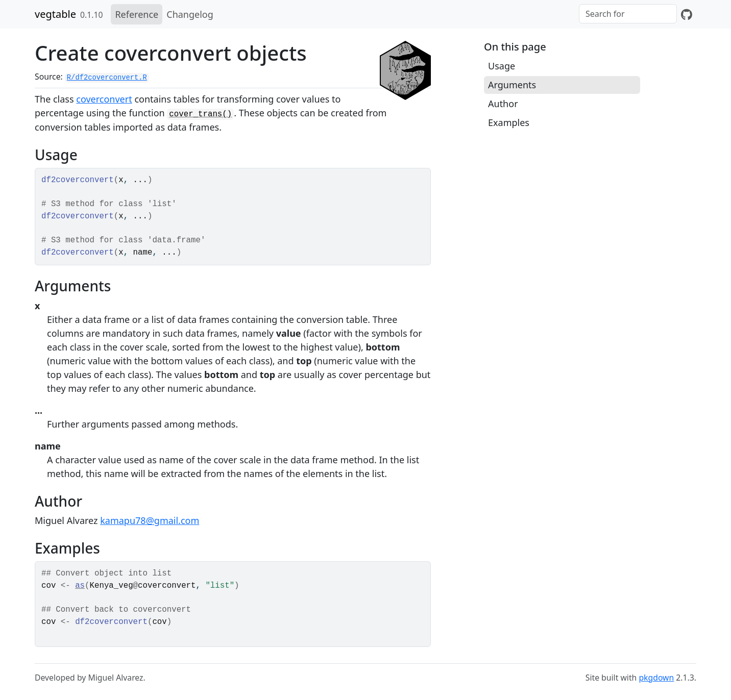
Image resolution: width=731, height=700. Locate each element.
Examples (509, 122)
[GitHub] (687, 14)
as (80, 586)
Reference (137, 14)
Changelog (190, 14)
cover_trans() (200, 114)
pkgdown (656, 678)
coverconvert (104, 99)
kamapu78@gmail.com (150, 520)
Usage (502, 66)
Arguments (512, 85)
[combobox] (628, 14)
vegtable (55, 14)
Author (503, 104)
